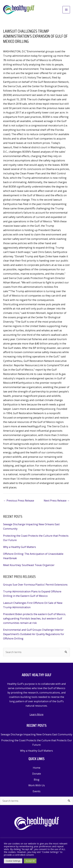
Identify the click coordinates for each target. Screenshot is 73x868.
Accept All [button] (30, 861)
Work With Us (37, 785)
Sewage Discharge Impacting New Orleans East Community (36, 734)
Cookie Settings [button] (13, 861)
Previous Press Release (19, 500)
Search (64, 649)
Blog (37, 779)
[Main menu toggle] (66, 10)
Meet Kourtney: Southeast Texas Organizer (29, 565)
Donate (37, 774)
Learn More (36, 714)
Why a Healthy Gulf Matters (20, 547)
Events (37, 791)
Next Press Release (57, 500)
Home (37, 768)
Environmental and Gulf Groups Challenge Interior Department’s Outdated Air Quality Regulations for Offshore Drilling (34, 634)
